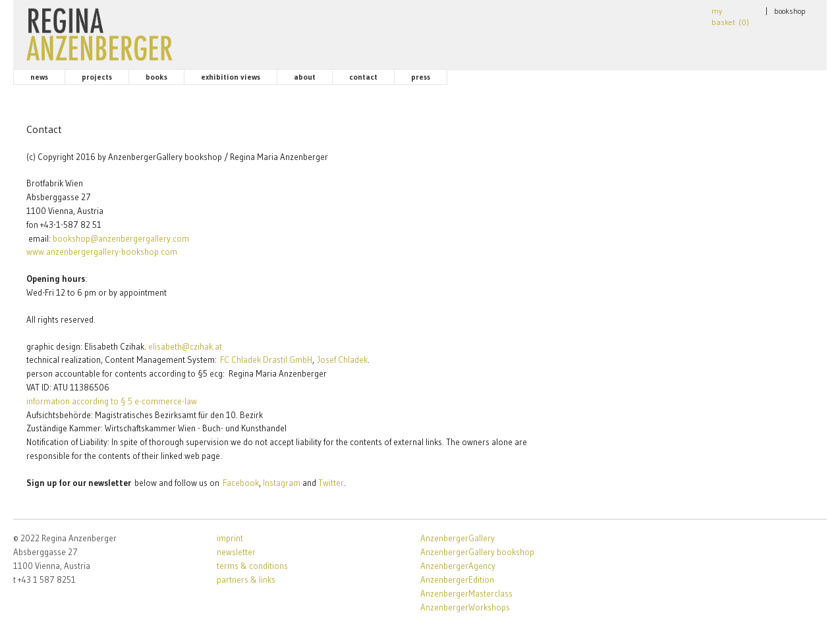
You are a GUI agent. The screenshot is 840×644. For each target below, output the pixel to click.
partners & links (246, 579)
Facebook (241, 483)
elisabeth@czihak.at (185, 346)
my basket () (730, 16)
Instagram (282, 483)
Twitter (331, 483)
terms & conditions (252, 566)
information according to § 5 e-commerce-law (112, 401)
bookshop (790, 11)
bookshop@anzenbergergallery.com (121, 238)
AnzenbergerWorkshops (465, 607)
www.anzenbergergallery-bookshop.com (102, 252)
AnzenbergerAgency (458, 566)
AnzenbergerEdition (457, 579)
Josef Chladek (343, 360)
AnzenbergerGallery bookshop (477, 552)
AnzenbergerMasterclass (466, 593)
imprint (230, 538)
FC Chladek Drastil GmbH (266, 360)
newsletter (236, 552)
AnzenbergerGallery (458, 538)
